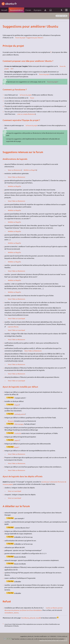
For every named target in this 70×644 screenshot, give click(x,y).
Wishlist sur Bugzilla (32, 170)
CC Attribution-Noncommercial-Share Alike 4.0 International (52, 640)
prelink (23, 414)
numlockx (18, 433)
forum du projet (45, 74)
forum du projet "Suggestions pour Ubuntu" (31, 38)
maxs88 (39, 618)
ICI (12, 69)
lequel (17, 405)
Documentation (16, 10)
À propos (37, 10)
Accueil (4, 10)
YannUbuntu (25, 618)
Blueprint (11, 421)
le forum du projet (26, 95)
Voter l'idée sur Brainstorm (17, 177)
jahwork (33, 618)
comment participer (61, 16)
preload (18, 414)
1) (51, 52)
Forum (28, 10)
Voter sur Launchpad (15, 491)
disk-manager (20, 424)
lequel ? (17, 447)
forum (33, 98)
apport (17, 440)
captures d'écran (14, 327)
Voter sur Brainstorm (15, 170)
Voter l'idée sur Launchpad (17, 318)
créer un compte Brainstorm (27, 114)
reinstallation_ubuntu (12, 613)
